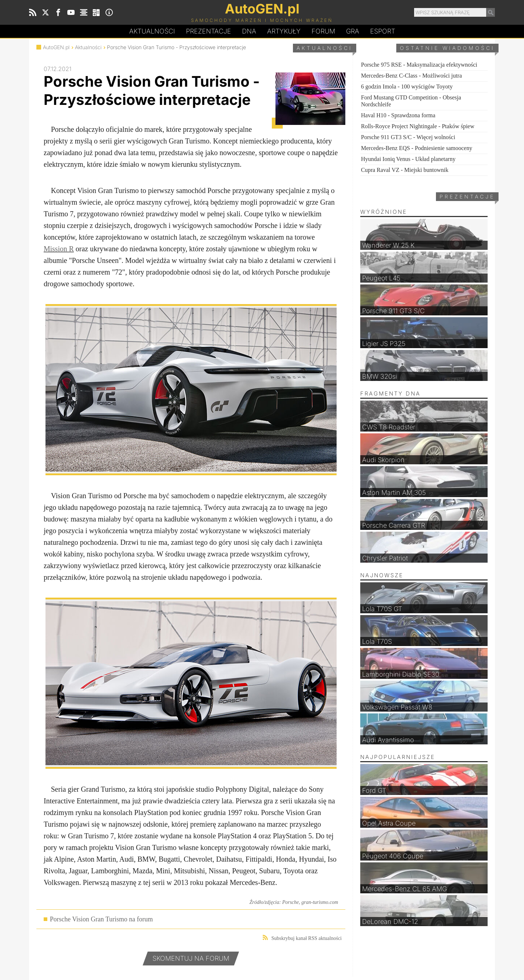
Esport (383, 31)
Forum (323, 31)
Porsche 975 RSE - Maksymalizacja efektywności (419, 65)
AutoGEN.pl (56, 47)
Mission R (59, 249)
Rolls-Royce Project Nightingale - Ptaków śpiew (418, 126)
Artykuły (284, 31)
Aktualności (152, 31)
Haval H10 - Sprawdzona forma (398, 115)
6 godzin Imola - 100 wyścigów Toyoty (407, 86)
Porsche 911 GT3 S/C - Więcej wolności (408, 137)
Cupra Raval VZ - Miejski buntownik (405, 170)
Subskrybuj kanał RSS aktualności (302, 938)
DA (249, 31)
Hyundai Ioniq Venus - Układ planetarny (408, 159)
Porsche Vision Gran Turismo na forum (101, 919)
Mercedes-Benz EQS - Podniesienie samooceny (417, 148)
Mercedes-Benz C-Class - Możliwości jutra (411, 76)
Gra (353, 31)
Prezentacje (209, 31)
